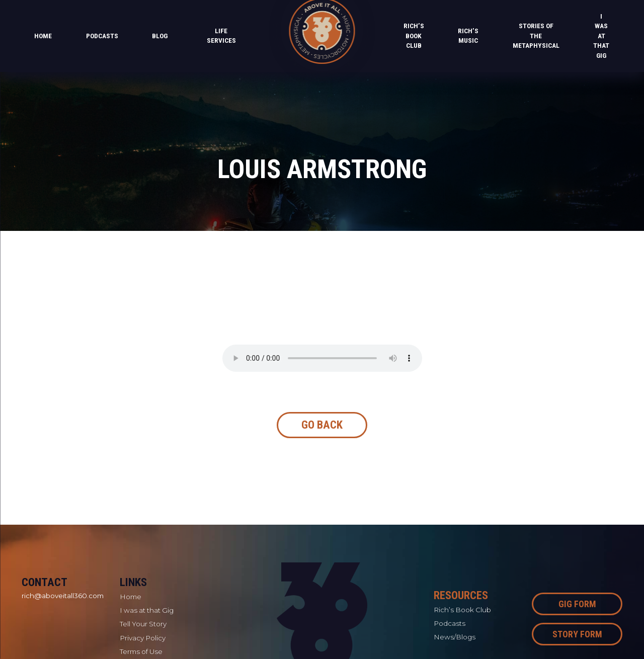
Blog (160, 36)
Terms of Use (141, 651)
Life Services (221, 36)
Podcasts (450, 623)
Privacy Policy (143, 638)
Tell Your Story (143, 624)
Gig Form (577, 604)
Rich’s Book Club (414, 35)
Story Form (577, 634)
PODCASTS (102, 36)
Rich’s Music (468, 36)
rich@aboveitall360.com (63, 596)
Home (43, 36)
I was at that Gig (601, 36)
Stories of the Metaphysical (536, 35)
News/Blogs (455, 637)
